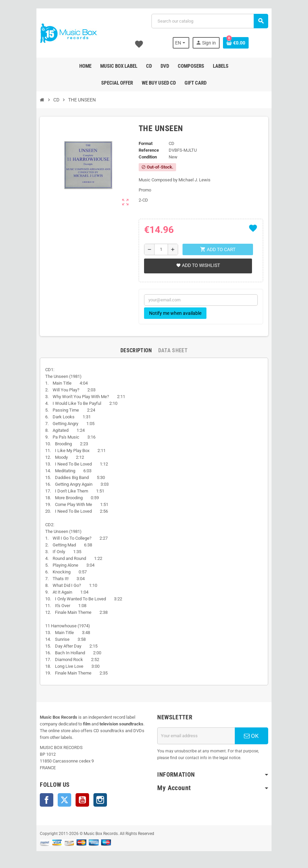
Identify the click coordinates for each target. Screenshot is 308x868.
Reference (148, 150)
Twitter (61, 800)
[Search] (211, 21)
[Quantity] (161, 249)
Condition (147, 157)
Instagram (96, 800)
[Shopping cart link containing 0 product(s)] (240, 43)
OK (255, 736)
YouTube (79, 800)
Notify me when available (175, 313)
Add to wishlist (197, 265)
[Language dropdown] (185, 43)
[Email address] (198, 736)
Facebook (43, 800)
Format (145, 143)
